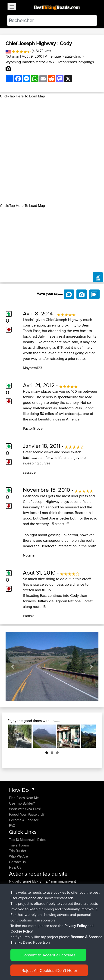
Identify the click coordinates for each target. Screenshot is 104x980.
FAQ (12, 826)
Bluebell (15, 887)
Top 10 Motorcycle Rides (27, 840)
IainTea (15, 920)
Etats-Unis (73, 56)
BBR (35, 881)
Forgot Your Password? (27, 814)
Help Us (15, 867)
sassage (29, 472)
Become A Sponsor (24, 820)
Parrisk (28, 616)
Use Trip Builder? (22, 803)
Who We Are (18, 856)
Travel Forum (19, 845)
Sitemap (52, 964)
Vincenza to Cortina (54, 909)
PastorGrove (33, 428)
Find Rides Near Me (24, 798)
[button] (13, 667)
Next (89, 736)
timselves (16, 926)
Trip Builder (18, 851)
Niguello (16, 881)
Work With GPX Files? (25, 809)
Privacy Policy (71, 964)
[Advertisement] (52, 151)
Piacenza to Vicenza (54, 887)
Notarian (12, 56)
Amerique (53, 56)
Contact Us (17, 862)
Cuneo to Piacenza (53, 898)
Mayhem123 (33, 368)
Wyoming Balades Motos (25, 62)
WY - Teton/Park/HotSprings (71, 62)
